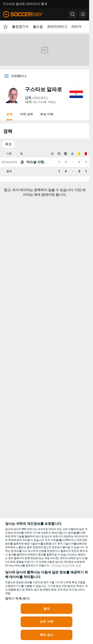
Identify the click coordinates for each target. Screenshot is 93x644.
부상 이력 (47, 114)
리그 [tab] (8, 144)
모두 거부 (47, 622)
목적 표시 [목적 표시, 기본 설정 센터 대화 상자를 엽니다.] (47, 635)
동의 (47, 609)
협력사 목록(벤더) (18, 599)
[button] (73, 14)
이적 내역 (26, 114)
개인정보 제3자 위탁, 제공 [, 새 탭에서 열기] (66, 566)
